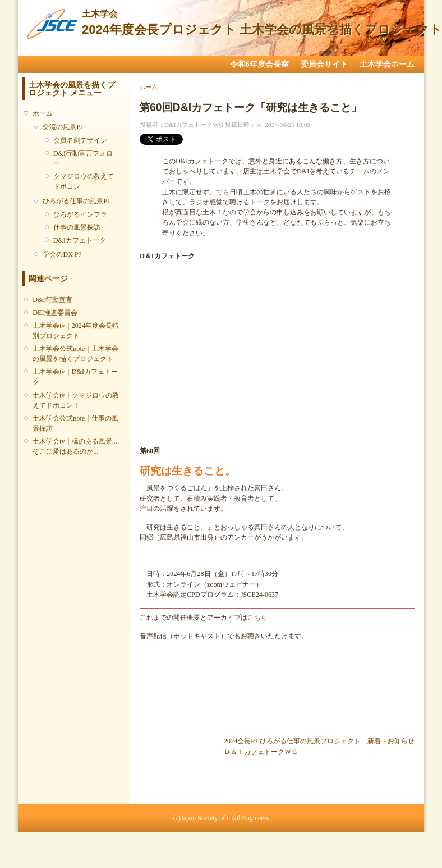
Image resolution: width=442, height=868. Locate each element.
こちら (257, 618)
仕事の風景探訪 (77, 227)
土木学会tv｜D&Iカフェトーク (75, 377)
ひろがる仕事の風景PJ (76, 201)
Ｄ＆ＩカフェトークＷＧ (261, 752)
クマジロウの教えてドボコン (84, 181)
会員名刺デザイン (80, 140)
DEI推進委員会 (55, 313)
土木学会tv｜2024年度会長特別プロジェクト (76, 331)
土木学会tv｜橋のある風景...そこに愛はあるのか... (75, 446)
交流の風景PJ (63, 127)
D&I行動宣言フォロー (83, 158)
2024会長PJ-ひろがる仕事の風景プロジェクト (292, 741)
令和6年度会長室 (259, 64)
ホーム (43, 113)
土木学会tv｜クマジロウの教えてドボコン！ (75, 400)
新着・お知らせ (391, 741)
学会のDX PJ (62, 254)
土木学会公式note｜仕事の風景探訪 (75, 423)
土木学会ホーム (387, 64)
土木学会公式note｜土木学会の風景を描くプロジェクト (75, 354)
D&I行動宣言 (52, 300)
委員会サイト (324, 64)
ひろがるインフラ (80, 214)
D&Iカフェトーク (80, 240)
